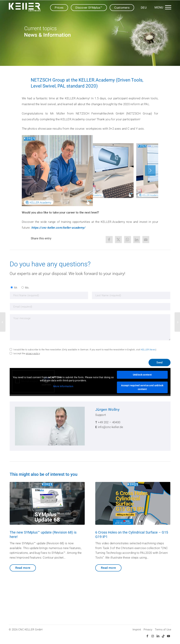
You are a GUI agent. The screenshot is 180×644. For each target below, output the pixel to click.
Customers (122, 8)
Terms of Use (163, 630)
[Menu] (162, 7)
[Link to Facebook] (147, 636)
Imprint (137, 630)
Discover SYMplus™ (89, 8)
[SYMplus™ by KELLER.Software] (25, 7)
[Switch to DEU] (144, 8)
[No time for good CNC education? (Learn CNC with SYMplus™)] (177, 322)
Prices (59, 8)
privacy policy (33, 353)
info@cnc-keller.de (110, 427)
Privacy (148, 630)
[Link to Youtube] (169, 636)
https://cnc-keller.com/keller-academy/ (58, 228)
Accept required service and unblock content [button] (142, 387)
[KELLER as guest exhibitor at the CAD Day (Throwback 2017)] (3, 322)
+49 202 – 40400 (109, 422)
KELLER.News (148, 350)
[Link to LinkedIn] (158, 636)
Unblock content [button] (142, 375)
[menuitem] (162, 7)
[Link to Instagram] (153, 636)
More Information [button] (63, 386)
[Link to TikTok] (163, 636)
